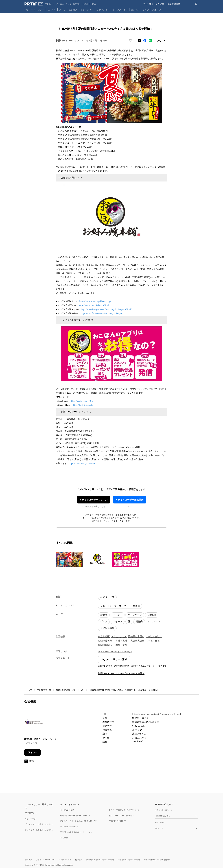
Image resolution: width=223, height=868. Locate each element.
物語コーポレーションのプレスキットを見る (121, 674)
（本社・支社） (119, 637)
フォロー (33, 752)
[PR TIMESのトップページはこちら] (60, 4)
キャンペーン (135, 615)
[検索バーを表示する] (197, 4)
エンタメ (73, 10)
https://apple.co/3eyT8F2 (82, 401)
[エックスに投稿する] (139, 41)
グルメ (146, 10)
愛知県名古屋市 (136, 637)
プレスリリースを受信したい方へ (39, 824)
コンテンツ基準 (65, 860)
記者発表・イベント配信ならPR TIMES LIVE (78, 821)
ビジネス (135, 10)
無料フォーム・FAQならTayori (121, 815)
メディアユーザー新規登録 (129, 500)
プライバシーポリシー (45, 860)
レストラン (154, 622)
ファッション (103, 10)
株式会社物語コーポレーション (70, 690)
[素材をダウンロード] (159, 41)
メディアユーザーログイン (94, 500)
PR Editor (64, 838)
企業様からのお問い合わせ (129, 860)
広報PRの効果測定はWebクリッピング (76, 832)
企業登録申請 (174, 4)
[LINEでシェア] (150, 41)
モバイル (52, 10)
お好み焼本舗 (107, 628)
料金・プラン (30, 819)
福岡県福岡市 (105, 645)
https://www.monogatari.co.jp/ (82, 463)
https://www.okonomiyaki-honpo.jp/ (95, 301)
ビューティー (87, 10)
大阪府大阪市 (137, 641)
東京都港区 (104, 637)
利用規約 (79, 860)
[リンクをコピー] (165, 41)
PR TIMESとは (31, 813)
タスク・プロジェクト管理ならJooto (124, 810)
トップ (29, 690)
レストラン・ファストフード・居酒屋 (120, 606)
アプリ (62, 10)
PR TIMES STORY (67, 810)
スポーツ (157, 10)
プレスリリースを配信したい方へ (39, 830)
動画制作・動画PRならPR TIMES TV (75, 815)
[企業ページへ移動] (34, 723)
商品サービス (107, 597)
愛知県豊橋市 (105, 641)
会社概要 (28, 860)
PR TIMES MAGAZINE (69, 827)
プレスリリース (44, 690)
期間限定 (152, 615)
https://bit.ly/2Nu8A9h (83, 405)
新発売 (139, 622)
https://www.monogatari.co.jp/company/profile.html (156, 714)
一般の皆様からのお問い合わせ (157, 860)
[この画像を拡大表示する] (69, 559)
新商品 (104, 615)
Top (26, 10)
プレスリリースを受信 (153, 4)
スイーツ (118, 622)
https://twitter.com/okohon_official (94, 305)
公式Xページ (160, 822)
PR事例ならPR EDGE (117, 821)
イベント (118, 615)
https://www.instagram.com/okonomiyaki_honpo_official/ (106, 309)
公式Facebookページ (164, 810)
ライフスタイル (120, 10)
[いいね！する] (131, 41)
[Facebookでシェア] (145, 41)
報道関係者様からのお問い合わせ (100, 860)
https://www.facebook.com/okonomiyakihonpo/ (102, 313)
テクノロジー (38, 10)
